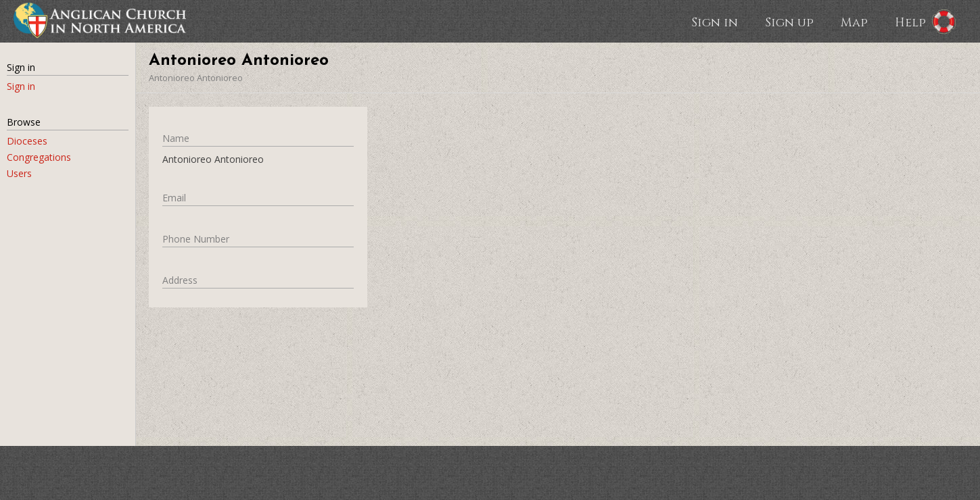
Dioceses (27, 141)
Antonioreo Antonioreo (196, 78)
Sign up (789, 22)
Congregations (39, 157)
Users (19, 173)
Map (854, 22)
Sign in (715, 22)
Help (910, 22)
